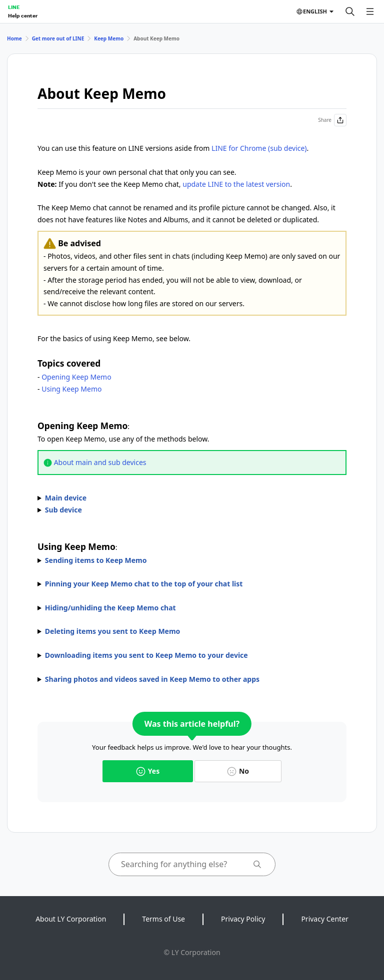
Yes (148, 771)
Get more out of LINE (58, 38)
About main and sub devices (100, 462)
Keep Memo (109, 38)
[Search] (350, 11)
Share (332, 120)
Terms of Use (163, 919)
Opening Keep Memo (76, 377)
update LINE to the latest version (236, 184)
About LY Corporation (71, 919)
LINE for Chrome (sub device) (259, 148)
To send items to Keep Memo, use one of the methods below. (192, 560)
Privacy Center (324, 919)
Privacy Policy (243, 919)
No (238, 771)
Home (14, 38)
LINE (14, 7)
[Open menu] (370, 11)
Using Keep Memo (71, 389)
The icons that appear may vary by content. (192, 655)
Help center (23, 15)
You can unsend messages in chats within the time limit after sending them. (192, 631)
